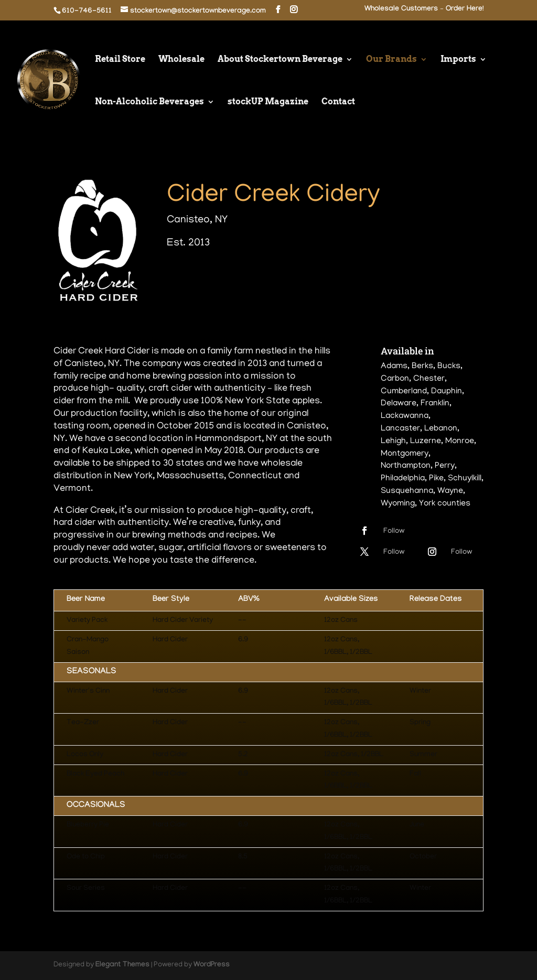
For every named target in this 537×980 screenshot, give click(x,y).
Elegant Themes (122, 965)
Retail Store (120, 60)
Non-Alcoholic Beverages (149, 102)
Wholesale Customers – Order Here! (424, 10)
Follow (394, 531)
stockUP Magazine (268, 102)
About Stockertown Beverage (280, 60)
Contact (338, 102)
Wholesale (181, 60)
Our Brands (391, 60)
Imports (458, 60)
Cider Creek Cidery (273, 196)
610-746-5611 (87, 12)
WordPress (212, 965)
